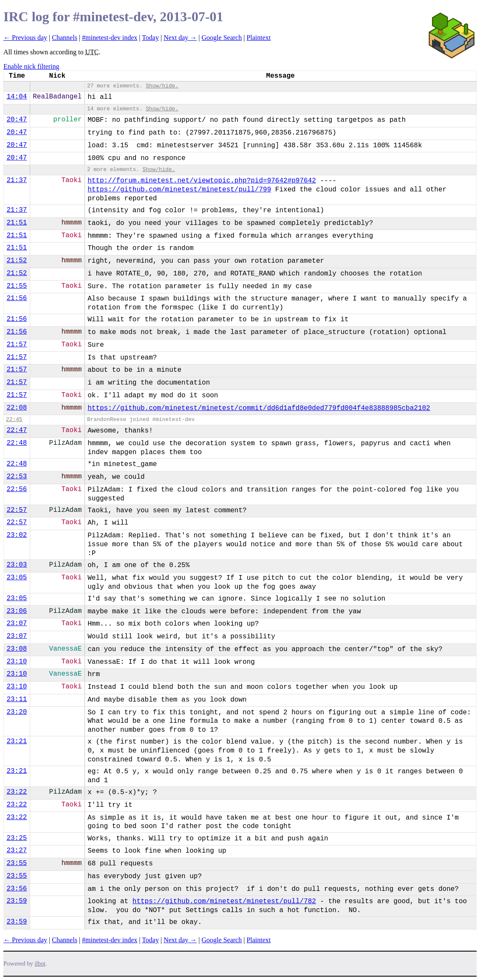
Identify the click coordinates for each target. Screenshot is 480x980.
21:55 (17, 286)
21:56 (17, 298)
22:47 (17, 430)
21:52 (17, 261)
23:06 (17, 611)
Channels (65, 38)
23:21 (17, 741)
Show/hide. (162, 86)
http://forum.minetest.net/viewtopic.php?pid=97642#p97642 (202, 181)
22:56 (17, 489)
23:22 (17, 792)
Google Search (222, 38)
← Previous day (25, 38)
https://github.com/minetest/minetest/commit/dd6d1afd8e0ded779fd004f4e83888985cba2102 (259, 408)
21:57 (17, 345)
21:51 (17, 223)
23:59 (17, 901)
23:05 (17, 578)
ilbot (40, 964)
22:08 (17, 408)
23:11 (17, 699)
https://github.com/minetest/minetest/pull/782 (224, 901)
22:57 (17, 510)
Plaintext (258, 38)
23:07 (17, 623)
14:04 (17, 97)
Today (150, 38)
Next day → (180, 38)
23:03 (17, 565)
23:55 (17, 863)
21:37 (17, 180)
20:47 (17, 120)
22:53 (17, 477)
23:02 (17, 535)
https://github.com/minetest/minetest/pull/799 (179, 190)
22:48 (17, 443)
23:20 (17, 712)
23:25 (17, 838)
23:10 (17, 662)
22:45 (14, 420)
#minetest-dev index (110, 38)
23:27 (17, 851)
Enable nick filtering (31, 66)
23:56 (17, 889)
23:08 (17, 649)
